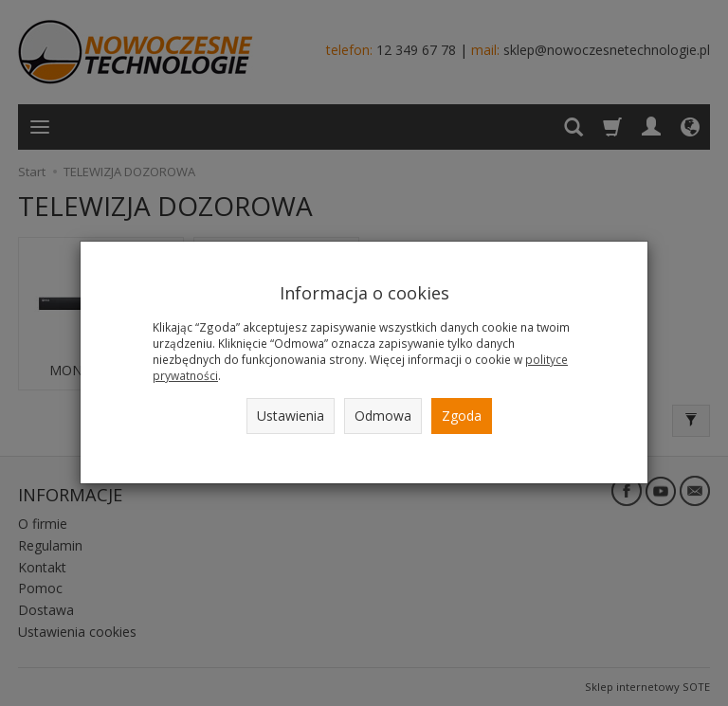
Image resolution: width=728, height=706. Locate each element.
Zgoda (462, 416)
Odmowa (383, 416)
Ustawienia (291, 416)
